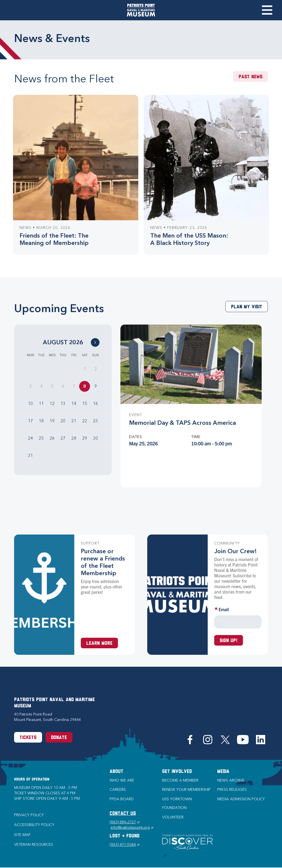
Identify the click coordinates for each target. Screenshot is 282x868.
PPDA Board (122, 799)
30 (95, 438)
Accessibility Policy (34, 825)
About (116, 772)
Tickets (28, 738)
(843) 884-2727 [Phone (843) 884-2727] (124, 822)
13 (63, 404)
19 (52, 421)
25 (41, 438)
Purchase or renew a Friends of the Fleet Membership (103, 562)
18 (41, 421)
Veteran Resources (34, 845)
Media (223, 772)
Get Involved (177, 772)
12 (52, 404)
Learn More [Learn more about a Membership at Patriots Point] (99, 644)
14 (74, 404)
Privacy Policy (29, 815)
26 (52, 438)
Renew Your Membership (186, 790)
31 (30, 456)
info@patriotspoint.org (132, 827)
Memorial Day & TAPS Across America (182, 423)
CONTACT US (123, 814)
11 (41, 404)
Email (224, 609)
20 (63, 421)
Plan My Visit (247, 307)
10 (30, 404)
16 (95, 404)
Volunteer (173, 817)
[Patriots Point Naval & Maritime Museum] (141, 10)
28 (74, 438)
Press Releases (232, 790)
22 (85, 421)
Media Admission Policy (241, 799)
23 (95, 421)
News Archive (231, 780)
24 (30, 438)
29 (85, 438)
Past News (251, 77)
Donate (59, 738)
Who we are (122, 780)
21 (74, 421)
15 (85, 404)
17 (30, 421)
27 (63, 438)
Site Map (22, 835)
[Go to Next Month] (95, 342)
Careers (118, 790)
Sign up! (229, 641)
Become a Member (180, 780)
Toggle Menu (267, 10)
